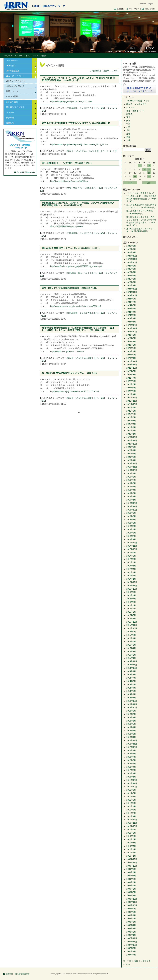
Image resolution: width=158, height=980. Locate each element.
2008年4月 (131, 925)
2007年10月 (132, 945)
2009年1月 (131, 896)
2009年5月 (131, 882)
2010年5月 (131, 843)
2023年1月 (131, 358)
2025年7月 (131, 272)
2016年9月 (131, 592)
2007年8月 (131, 952)
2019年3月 (131, 493)
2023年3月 (131, 351)
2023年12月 (132, 325)
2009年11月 (132, 863)
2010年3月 (131, 849)
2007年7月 (131, 955)
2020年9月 (131, 447)
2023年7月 (131, 342)
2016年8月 (131, 595)
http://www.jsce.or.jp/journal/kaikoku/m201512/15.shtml (74, 391)
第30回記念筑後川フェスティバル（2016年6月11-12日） (71, 248)
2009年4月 (131, 886)
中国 (128, 124)
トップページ (9, 56)
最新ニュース (12, 91)
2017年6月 (131, 562)
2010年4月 (131, 846)
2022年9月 (131, 371)
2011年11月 (132, 783)
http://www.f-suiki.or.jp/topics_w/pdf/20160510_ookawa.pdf (76, 266)
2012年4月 (131, 767)
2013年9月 (131, 711)
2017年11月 (132, 546)
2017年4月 (131, 569)
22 (135, 176)
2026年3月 (131, 246)
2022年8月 (131, 375)
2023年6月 (131, 345)
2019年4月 (131, 490)
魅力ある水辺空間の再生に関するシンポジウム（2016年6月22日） (77, 123)
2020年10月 (132, 444)
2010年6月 (131, 839)
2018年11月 (132, 506)
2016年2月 (131, 615)
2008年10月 (132, 905)
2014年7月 (131, 678)
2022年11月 (132, 365)
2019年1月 (131, 500)
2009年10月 (132, 866)
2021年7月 (131, 414)
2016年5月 (131, 605)
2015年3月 (131, 652)
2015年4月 (131, 648)
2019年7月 (131, 480)
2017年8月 (131, 556)
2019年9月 (131, 474)
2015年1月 (131, 658)
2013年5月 (131, 724)
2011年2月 (131, 813)
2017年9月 (131, 553)
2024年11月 (132, 292)
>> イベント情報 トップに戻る (137, 961)
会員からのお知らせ (15, 86)
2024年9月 (131, 299)
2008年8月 (131, 912)
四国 (128, 137)
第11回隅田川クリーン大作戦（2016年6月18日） (67, 163)
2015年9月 (131, 632)
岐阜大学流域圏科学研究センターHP (67, 227)
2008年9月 (131, 909)
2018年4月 (131, 529)
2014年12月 (132, 661)
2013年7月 (131, 718)
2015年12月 (132, 622)
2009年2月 (131, 892)
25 (149, 176)
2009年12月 (132, 859)
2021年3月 (131, 427)
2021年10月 (132, 404)
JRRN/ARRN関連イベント (138, 101)
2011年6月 (131, 800)
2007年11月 (132, 942)
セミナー (130, 107)
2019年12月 (132, 464)
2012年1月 (131, 777)
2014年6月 (131, 681)
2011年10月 (132, 787)
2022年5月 (131, 384)
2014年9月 (131, 671)
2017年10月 (132, 549)
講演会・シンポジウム (82, 108)
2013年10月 (132, 708)
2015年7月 (131, 638)
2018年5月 (131, 526)
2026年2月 (131, 249)
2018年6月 (131, 523)
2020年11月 (132, 441)
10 (144, 169)
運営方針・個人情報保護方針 (18, 974)
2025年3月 (131, 279)
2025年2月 (131, 282)
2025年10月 (132, 262)
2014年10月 (132, 668)
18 (149, 173)
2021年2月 (131, 431)
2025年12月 (132, 256)
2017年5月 (131, 566)
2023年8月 (131, 338)
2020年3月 (131, 454)
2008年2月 (131, 932)
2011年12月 (132, 780)
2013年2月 (131, 734)
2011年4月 (131, 806)
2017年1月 (131, 579)
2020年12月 (132, 437)
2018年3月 (131, 533)
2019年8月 (131, 477)
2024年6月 (131, 305)
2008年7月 (131, 915)
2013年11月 (132, 704)
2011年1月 (131, 816)
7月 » (149, 183)
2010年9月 (131, 830)
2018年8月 (131, 516)
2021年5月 (131, 421)
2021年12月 (132, 398)
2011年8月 (131, 793)
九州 (69, 273)
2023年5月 (131, 348)
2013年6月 (131, 721)
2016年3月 (131, 612)
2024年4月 (131, 312)
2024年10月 (132, 295)
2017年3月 (131, 572)
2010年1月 (131, 856)
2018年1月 (131, 539)
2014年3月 (131, 691)
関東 (88, 188)
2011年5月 (131, 803)
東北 (128, 117)
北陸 (128, 130)
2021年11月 (132, 401)
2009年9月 (131, 869)
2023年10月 (132, 332)
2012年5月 (131, 764)
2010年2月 (131, 853)
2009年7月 (131, 876)
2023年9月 (131, 335)
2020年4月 (131, 450)
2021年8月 (131, 411)
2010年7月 (131, 836)
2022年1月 (131, 394)
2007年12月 (132, 938)
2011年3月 (131, 810)
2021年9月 (131, 408)
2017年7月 (131, 559)
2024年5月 (131, 309)
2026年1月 (131, 252)
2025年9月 (131, 266)
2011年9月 (131, 790)
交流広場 (10, 123)
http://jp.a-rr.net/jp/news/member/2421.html (69, 181)
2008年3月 (131, 929)
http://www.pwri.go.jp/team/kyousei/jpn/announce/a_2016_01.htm (79, 144)
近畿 (128, 134)
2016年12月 (132, 582)
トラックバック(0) (109, 151)
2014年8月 (131, 675)
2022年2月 (131, 391)
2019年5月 (131, 487)
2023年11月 (132, 328)
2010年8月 (131, 833)
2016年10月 (132, 589)
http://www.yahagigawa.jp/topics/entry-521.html (71, 101)
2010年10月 (132, 826)
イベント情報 (12, 96)
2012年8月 (131, 754)
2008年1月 (131, 935)
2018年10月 (132, 510)
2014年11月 (132, 665)
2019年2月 (131, 496)
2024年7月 (131, 302)
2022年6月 (131, 381)
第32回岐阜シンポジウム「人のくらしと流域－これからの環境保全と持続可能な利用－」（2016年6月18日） (78, 204)
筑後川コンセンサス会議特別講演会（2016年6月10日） (71, 288)
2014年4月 (131, 688)
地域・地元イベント (76, 188)
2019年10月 (132, 470)
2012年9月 (131, 750)
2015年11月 (132, 625)
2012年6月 (131, 760)
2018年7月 (131, 520)
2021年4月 (131, 424)
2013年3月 (131, 731)
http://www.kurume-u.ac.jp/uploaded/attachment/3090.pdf (76, 306)
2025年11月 (132, 259)
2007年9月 (131, 948)
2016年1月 (131, 619)
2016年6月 (131, 602)
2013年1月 (131, 737)
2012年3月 (131, 770)
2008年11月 (132, 902)
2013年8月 (131, 714)
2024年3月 (131, 315)
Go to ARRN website (26, 172)
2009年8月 (131, 872)
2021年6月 (131, 417)
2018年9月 (131, 513)
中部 (69, 108)
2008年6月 (131, 919)
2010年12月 (132, 820)
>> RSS (127, 965)
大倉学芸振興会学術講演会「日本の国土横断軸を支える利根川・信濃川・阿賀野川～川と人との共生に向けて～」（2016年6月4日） (78, 329)
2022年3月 (131, 388)
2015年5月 (131, 645)
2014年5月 (131, 685)
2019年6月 (131, 483)
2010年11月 (132, 823)
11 (149, 169)
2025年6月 (131, 276)
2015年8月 (131, 635)
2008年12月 (132, 899)
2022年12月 (132, 361)
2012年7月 (131, 757)
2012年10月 (132, 747)
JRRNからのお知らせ (16, 81)
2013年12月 (132, 701)
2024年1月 (131, 322)
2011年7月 (131, 797)
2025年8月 (131, 269)
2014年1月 (131, 698)
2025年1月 (131, 285)
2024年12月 (132, 289)
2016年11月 (132, 586)
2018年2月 (131, 536)
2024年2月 (131, 318)
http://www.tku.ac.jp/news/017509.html (67, 351)
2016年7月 (131, 599)
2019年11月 (132, 467)
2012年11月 (132, 744)
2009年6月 (131, 879)
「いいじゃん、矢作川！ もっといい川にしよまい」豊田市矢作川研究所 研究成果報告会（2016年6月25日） (78, 79)
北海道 (129, 114)
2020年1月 (131, 460)
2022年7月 (131, 378)
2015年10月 (132, 628)
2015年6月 (131, 642)
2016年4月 (131, 609)
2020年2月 (131, 457)
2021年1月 (131, 434)
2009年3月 (131, 889)
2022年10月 (132, 368)
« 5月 (130, 183)
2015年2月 (131, 655)
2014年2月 (131, 694)
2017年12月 (132, 543)
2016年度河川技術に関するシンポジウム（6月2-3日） (70, 373)
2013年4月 (131, 727)
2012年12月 (132, 740)
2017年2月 (131, 576)
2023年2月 (131, 355)
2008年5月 (131, 922)
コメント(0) (99, 108)
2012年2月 (131, 773)
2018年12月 (132, 503)
